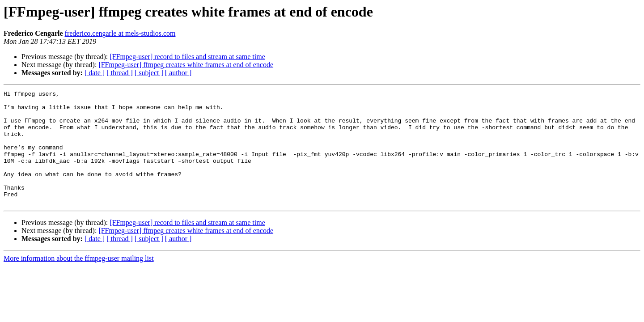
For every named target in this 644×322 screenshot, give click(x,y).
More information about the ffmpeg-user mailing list (79, 281)
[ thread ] (120, 73)
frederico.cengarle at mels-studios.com (120, 33)
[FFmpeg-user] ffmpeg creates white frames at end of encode (186, 65)
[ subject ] (149, 73)
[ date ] (95, 73)
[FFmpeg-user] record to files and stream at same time (187, 57)
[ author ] (178, 73)
